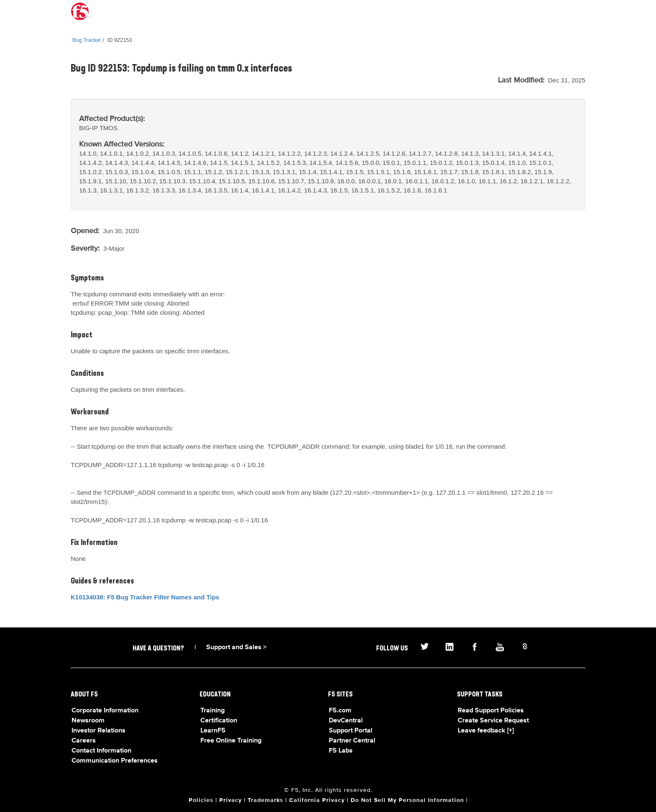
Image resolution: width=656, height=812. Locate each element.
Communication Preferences (115, 761)
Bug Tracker (87, 40)
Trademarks (265, 800)
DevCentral (346, 721)
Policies (201, 800)
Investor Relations (99, 731)
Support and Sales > (236, 648)
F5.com (340, 711)
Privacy (231, 800)
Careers (84, 741)
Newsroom (88, 721)
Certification (219, 721)
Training (213, 711)
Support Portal (351, 731)
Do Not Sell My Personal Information (407, 800)
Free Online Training (231, 741)
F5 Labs (341, 751)
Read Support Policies (491, 711)
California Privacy (317, 800)
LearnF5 (213, 731)
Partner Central (352, 741)
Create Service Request (493, 721)
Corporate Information (105, 711)
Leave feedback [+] (486, 731)
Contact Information (101, 751)
